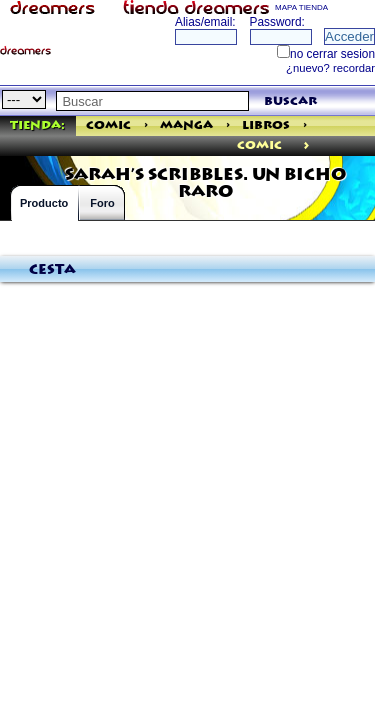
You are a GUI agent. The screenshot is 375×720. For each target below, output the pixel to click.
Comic (108, 125)
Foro (102, 203)
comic (259, 145)
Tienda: (37, 125)
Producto (44, 203)
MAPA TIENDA (301, 7)
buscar (290, 101)
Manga (186, 125)
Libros (266, 125)
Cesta (52, 270)
